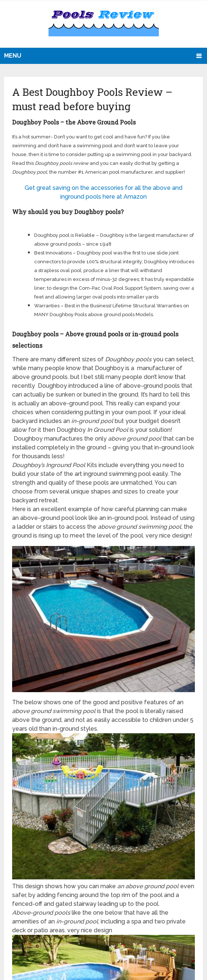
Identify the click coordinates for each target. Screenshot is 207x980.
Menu (13, 56)
